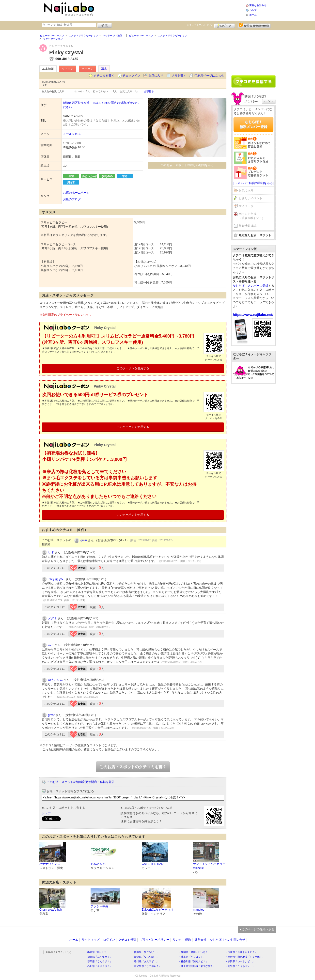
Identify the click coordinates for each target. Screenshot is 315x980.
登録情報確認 (248, 226)
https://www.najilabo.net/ (253, 315)
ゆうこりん (55, 680)
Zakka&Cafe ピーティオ (158, 910)
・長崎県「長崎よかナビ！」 (241, 952)
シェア (46, 813)
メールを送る (72, 134)
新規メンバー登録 (254, 25)
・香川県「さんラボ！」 (145, 961)
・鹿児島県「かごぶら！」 (146, 966)
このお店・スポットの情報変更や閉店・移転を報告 (81, 782)
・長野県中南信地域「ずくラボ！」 (245, 957)
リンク (177, 940)
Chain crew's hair (51, 910)
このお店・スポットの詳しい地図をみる (187, 165)
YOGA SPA (98, 864)
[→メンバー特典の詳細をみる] (254, 183)
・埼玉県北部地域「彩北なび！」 (197, 966)
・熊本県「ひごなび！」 (145, 952)
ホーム (253, 15)
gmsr (84, 540)
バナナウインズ (50, 864)
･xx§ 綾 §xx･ (56, 579)
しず (51, 552)
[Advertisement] (171, 10)
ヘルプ (253, 10)
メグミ (52, 618)
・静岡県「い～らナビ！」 (240, 961)
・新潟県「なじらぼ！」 (145, 957)
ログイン (225, 25)
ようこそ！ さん (199, 25)
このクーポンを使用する (133, 368)
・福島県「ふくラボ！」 (98, 957)
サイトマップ (91, 940)
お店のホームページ (76, 193)
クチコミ (68, 69)
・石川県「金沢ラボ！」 (98, 966)
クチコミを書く (104, 76)
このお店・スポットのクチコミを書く (133, 767)
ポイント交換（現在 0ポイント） (252, 216)
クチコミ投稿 (127, 940)
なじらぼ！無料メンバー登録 (253, 124)
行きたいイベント (251, 198)
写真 (104, 69)
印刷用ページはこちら (209, 76)
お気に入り (156, 76)
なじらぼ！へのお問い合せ (228, 940)
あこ (51, 645)
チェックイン (131, 76)
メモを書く (179, 76)
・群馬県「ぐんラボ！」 (98, 961)
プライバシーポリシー (155, 940)
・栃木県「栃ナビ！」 (97, 952)
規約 (188, 940)
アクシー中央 (99, 906)
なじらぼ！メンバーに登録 (251, 286)
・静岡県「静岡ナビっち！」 (194, 952)
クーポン (87, 69)
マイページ (246, 206)
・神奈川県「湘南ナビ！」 (193, 961)
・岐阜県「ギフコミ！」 (192, 957)
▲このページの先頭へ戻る (257, 929)
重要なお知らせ (258, 5)
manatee (199, 910)
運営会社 (201, 940)
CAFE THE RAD (153, 864)
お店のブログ (72, 199)
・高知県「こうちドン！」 (240, 966)
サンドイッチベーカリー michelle (209, 866)
